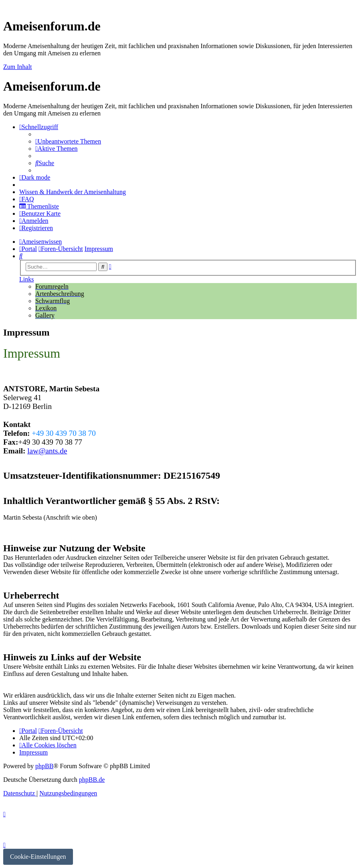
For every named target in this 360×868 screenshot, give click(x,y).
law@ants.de (47, 451)
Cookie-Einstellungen (38, 857)
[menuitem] (68, 141)
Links (26, 279)
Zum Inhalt (18, 67)
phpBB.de (92, 780)
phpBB (44, 766)
